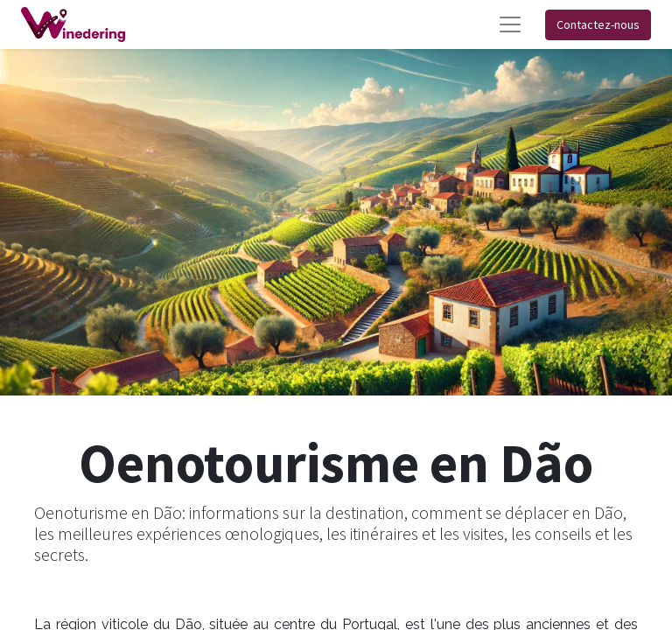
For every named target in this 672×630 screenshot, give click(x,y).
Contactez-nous (598, 24)
